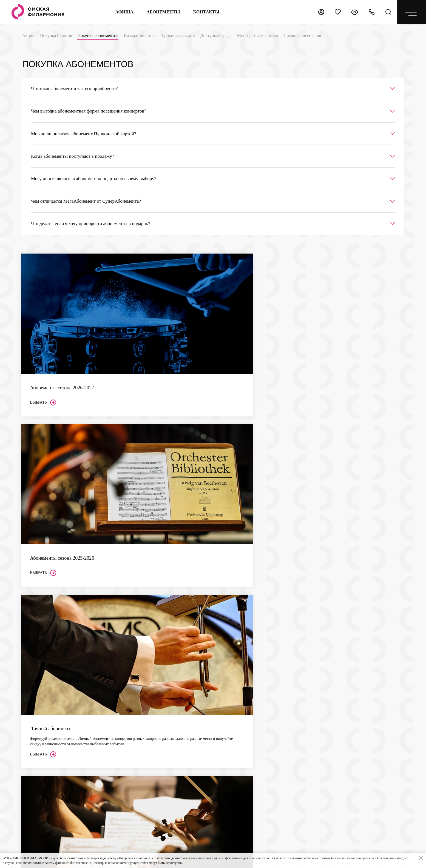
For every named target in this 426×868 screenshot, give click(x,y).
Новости (215, 733)
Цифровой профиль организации (358, 703)
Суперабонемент (222, 681)
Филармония (220, 694)
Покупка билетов (56, 35)
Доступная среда (216, 35)
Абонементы (163, 12)
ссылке (299, 682)
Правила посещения (302, 35)
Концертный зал (165, 754)
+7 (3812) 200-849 (52, 752)
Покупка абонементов (98, 35)
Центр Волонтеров (224, 725)
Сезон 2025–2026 (222, 674)
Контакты (217, 753)
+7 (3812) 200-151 (52, 780)
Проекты (216, 710)
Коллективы (218, 702)
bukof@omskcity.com (55, 688)
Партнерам (218, 767)
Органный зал (163, 761)
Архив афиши (220, 741)
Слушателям (164, 671)
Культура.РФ (352, 672)
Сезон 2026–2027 (222, 666)
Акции (28, 35)
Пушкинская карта (177, 35)
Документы (218, 718)
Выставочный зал (166, 784)
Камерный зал (163, 769)
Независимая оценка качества (286, 661)
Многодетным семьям (258, 35)
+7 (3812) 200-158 (52, 774)
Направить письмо (364, 632)
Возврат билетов (139, 35)
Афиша (124, 12)
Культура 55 (351, 686)
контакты (206, 12)
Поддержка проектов (225, 774)
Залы (157, 746)
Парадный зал (163, 777)
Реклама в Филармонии (227, 782)
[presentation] (388, 822)
